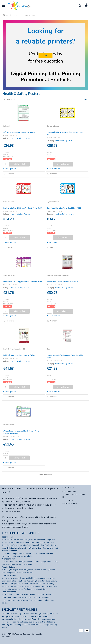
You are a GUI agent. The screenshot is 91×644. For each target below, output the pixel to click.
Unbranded (7, 126)
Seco (49, 349)
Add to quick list (10, 169)
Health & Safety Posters (20, 138)
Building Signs (31, 15)
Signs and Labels (53, 126)
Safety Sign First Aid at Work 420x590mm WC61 (20, 132)
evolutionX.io (7, 637)
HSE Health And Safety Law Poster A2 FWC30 (19, 355)
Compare (8, 174)
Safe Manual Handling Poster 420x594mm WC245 (64, 208)
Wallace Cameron (9, 425)
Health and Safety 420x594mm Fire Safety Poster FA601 (23, 208)
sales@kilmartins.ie (70, 503)
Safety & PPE (17, 15)
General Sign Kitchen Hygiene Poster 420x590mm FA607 (23, 282)
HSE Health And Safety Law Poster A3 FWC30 (63, 282)
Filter (85, 99)
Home (6, 15)
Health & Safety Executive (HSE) (58, 275)
